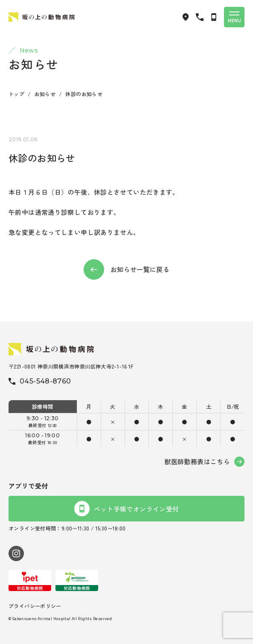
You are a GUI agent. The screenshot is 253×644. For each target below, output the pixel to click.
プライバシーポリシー (35, 606)
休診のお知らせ (84, 94)
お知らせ (45, 94)
